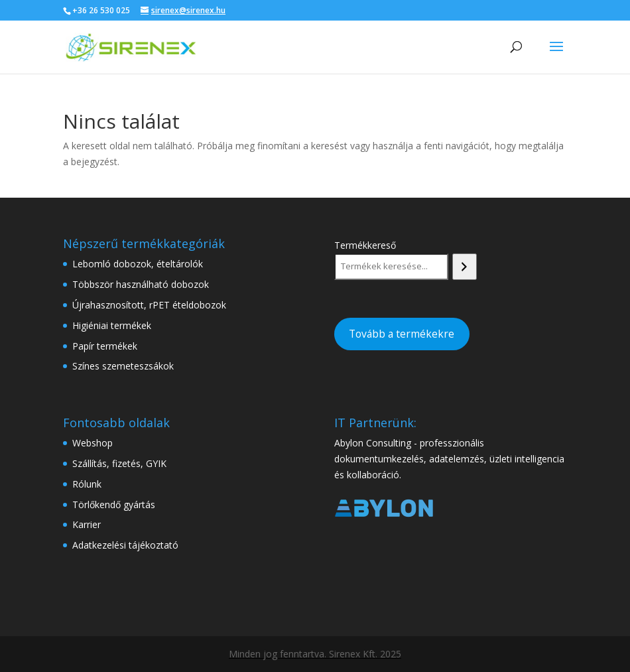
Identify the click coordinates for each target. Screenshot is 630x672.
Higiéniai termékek (112, 325)
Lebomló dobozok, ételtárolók (138, 264)
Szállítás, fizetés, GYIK (119, 463)
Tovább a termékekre (402, 334)
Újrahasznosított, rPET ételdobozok (149, 305)
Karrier (87, 524)
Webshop (93, 443)
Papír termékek (105, 346)
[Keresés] (465, 267)
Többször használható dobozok (141, 284)
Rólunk (87, 484)
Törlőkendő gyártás (114, 504)
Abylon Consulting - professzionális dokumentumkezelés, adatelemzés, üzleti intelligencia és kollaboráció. (449, 459)
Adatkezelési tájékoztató (125, 545)
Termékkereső (365, 245)
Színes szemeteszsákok (123, 366)
